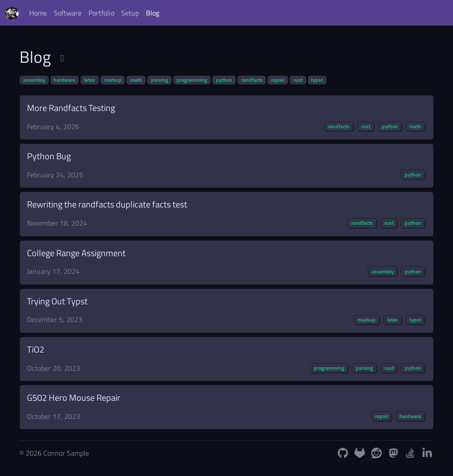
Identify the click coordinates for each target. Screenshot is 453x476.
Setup (130, 13)
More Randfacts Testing (71, 108)
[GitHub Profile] (343, 453)
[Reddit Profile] (376, 453)
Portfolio (101, 13)
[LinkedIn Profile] (427, 453)
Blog (153, 13)
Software (68, 13)
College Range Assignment (76, 253)
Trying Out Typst (57, 301)
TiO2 (36, 349)
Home (38, 13)
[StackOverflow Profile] (410, 453)
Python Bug (49, 156)
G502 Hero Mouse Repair (74, 397)
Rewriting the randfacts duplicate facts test (107, 204)
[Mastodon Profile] (393, 453)
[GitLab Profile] (360, 453)
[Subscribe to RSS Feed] (62, 58)
